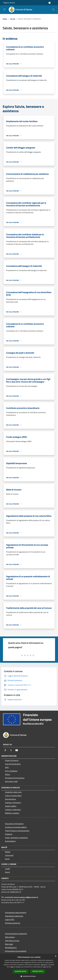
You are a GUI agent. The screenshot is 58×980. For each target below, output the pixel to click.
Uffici (7, 767)
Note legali (9, 944)
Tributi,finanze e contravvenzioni (17, 831)
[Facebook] (5, 750)
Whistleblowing (11, 948)
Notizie (8, 852)
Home (5, 19)
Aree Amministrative (13, 764)
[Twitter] (11, 750)
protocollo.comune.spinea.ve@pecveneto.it (22, 897)
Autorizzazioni (10, 841)
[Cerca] (53, 10)
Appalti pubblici (11, 806)
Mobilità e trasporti (12, 813)
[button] (29, 976)
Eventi (7, 872)
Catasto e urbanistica (13, 810)
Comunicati (9, 855)
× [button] (56, 956)
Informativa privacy (12, 941)
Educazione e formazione (14, 824)
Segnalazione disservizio (14, 916)
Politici (8, 774)
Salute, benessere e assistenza (16, 838)
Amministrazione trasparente (16, 934)
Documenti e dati (11, 781)
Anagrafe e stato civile (13, 792)
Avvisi (7, 859)
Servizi (13, 19)
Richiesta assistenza (13, 923)
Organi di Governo (12, 760)
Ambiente (9, 834)
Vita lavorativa (10, 799)
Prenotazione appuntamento (16, 913)
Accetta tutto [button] (21, 971)
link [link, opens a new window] (50, 967)
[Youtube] (17, 750)
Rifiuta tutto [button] (38, 971)
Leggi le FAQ (10, 920)
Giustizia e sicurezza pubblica (16, 827)
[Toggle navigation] (4, 9)
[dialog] (29, 967)
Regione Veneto (9, 3)
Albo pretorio (10, 937)
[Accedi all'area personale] (50, 3)
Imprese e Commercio (13, 803)
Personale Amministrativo (15, 778)
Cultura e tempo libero (13, 796)
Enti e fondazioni (11, 771)
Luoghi (8, 869)
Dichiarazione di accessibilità (16, 951)
